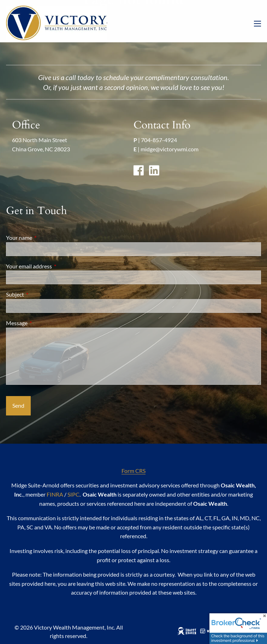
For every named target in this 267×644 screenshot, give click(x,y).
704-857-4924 (159, 140)
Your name (44, 238)
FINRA (55, 494)
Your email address (54, 266)
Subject (40, 294)
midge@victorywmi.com (170, 149)
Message (42, 323)
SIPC (73, 494)
